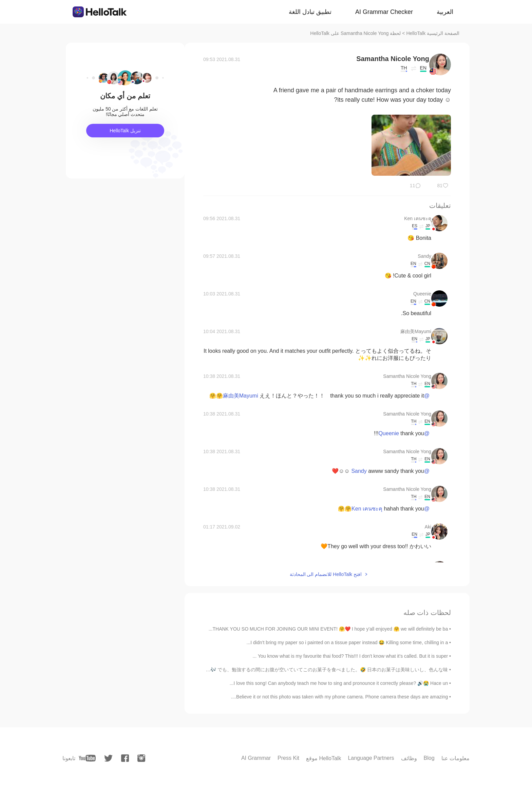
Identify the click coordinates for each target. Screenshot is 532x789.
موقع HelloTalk (324, 758)
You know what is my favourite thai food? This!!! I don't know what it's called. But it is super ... (350, 656)
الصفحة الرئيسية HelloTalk (433, 33)
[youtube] (87, 758)
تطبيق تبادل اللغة (310, 12)
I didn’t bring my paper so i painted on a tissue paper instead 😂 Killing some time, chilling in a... (347, 642)
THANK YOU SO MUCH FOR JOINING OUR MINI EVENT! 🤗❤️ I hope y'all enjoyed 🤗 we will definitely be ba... (328, 629)
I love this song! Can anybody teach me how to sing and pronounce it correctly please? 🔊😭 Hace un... (339, 683)
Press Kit (288, 758)
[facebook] (125, 758)
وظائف (409, 758)
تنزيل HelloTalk (125, 131)
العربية (445, 12)
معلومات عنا (455, 758)
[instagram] (141, 758)
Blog (429, 758)
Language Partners (371, 758)
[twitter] (108, 758)
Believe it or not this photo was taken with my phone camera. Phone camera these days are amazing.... (340, 697)
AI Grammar (256, 758)
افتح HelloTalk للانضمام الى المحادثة (326, 574)
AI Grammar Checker (384, 12)
